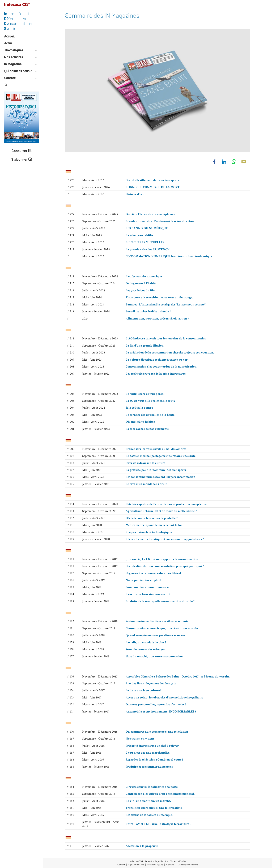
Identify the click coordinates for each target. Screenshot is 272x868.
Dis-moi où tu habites (140, 422)
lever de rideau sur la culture (145, 463)
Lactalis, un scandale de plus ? (146, 642)
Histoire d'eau (135, 194)
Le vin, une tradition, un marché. (148, 801)
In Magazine (21, 64)
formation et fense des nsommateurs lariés (19, 21)
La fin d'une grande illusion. (145, 346)
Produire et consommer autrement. (149, 767)
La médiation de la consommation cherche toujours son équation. (170, 353)
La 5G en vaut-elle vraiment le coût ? (150, 401)
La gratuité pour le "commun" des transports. (156, 470)
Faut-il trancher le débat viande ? (148, 311)
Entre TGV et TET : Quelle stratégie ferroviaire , (158, 824)
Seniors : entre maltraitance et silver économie (157, 621)
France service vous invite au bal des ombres (156, 449)
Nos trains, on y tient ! (140, 739)
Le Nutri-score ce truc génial (145, 394)
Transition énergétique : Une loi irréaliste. (154, 808)
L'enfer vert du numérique (144, 276)
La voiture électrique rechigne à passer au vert (157, 360)
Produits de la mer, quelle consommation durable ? (160, 601)
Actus (8, 43)
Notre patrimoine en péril (143, 580)
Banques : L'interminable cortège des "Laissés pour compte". (166, 305)
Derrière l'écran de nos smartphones (150, 214)
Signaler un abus (136, 865)
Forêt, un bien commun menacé (147, 587)
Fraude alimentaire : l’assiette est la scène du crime (160, 221)
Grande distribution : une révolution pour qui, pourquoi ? (165, 566)
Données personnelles (188, 865)
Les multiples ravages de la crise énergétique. (156, 374)
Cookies (170, 865)
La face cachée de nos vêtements (147, 429)
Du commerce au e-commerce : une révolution (157, 732)
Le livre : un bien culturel (143, 690)
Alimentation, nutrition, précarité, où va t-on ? (157, 319)
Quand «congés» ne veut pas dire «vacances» (155, 635)
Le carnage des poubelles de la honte (150, 415)
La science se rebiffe (139, 235)
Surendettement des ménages (145, 649)
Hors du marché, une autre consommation (154, 656)
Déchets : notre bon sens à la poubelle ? (152, 518)
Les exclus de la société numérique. (149, 815)
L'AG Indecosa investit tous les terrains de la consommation (166, 338)
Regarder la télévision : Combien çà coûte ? (154, 760)
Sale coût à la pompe (139, 408)
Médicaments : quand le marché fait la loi (154, 525)
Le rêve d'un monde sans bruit (146, 484)
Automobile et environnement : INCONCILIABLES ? (161, 712)
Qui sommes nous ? (21, 71)
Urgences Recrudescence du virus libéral (153, 573)
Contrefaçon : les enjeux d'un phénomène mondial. (160, 794)
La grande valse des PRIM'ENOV (148, 249)
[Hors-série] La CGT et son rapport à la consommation (162, 559)
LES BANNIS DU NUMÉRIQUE (147, 228)
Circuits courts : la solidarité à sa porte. (152, 787)
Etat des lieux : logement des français (151, 683)
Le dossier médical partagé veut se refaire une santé (161, 456)
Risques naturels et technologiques (149, 532)
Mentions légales (155, 865)
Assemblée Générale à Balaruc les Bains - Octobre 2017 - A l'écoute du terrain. (178, 677)
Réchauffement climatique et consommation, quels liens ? (165, 539)
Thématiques (21, 50)
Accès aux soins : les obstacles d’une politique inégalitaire (164, 698)
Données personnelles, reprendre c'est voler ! (156, 704)
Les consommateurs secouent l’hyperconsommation (160, 477)
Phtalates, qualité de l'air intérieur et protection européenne (166, 504)
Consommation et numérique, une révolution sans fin (162, 628)
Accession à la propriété (142, 846)
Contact (21, 78)
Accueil (9, 36)
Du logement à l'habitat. (142, 283)
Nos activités (21, 57)
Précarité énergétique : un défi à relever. (152, 746)
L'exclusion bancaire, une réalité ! (148, 594)
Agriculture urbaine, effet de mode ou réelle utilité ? (161, 511)
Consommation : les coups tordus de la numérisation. (161, 367)
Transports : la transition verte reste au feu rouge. (159, 297)
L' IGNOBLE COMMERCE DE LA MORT (153, 187)
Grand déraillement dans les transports (152, 180)
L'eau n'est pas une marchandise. (148, 753)
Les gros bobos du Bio (140, 290)
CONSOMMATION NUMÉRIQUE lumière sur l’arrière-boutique (169, 256)
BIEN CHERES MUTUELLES (145, 242)
